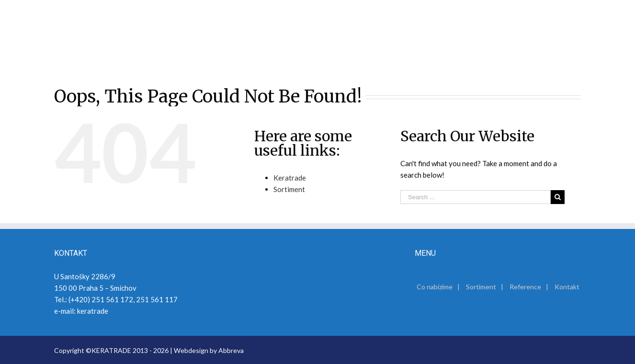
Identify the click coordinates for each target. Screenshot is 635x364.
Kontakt (567, 287)
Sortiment (289, 189)
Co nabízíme (435, 287)
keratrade (93, 311)
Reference (525, 287)
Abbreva (231, 350)
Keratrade (290, 178)
